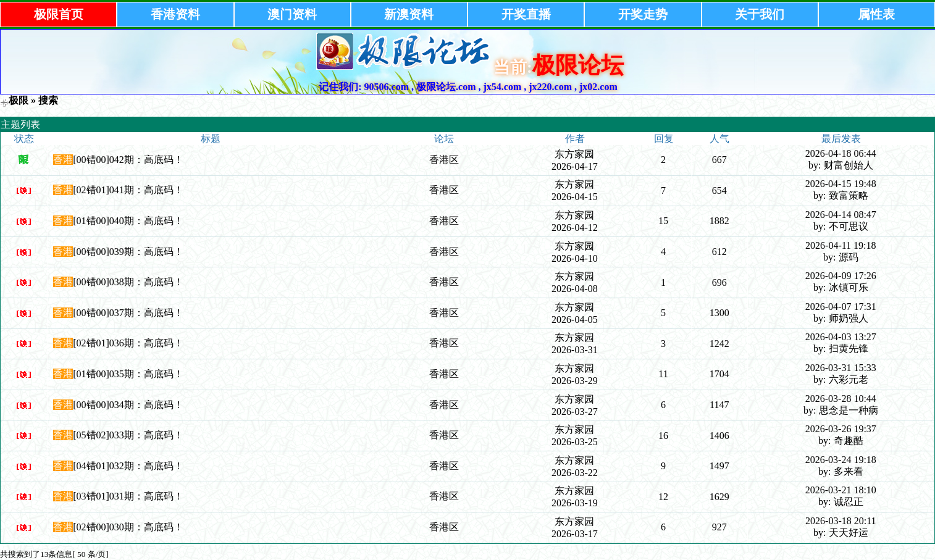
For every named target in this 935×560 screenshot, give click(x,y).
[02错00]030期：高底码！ (128, 527)
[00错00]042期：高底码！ (128, 160)
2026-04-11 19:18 (841, 245)
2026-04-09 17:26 (841, 276)
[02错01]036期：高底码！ (128, 343)
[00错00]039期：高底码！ (128, 252)
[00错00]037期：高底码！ (128, 313)
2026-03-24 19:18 (841, 460)
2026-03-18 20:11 (841, 521)
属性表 (876, 14)
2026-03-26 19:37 (841, 429)
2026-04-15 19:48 (841, 184)
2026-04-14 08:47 (841, 215)
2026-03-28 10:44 (841, 399)
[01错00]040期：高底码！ (128, 221)
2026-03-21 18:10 (841, 490)
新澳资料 (409, 14)
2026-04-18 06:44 (841, 153)
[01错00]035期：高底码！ (128, 374)
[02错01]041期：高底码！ (128, 190)
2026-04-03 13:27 (841, 337)
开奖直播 (526, 14)
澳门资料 (292, 14)
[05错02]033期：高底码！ (128, 435)
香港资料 (175, 14)
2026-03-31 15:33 (841, 368)
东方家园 (574, 154)
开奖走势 (643, 14)
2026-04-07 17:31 (841, 307)
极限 (19, 100)
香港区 (444, 160)
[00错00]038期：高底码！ (128, 282)
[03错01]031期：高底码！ (128, 496)
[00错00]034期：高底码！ (128, 405)
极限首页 (59, 14)
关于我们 (760, 14)
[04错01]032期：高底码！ (128, 466)
